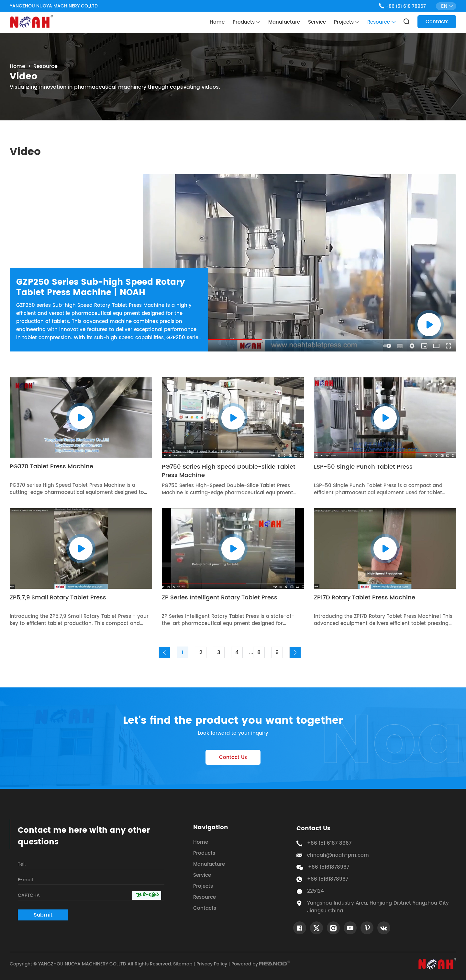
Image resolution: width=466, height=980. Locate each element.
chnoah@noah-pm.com (338, 855)
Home (217, 22)
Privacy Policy (212, 964)
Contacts (437, 22)
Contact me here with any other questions (84, 836)
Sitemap (183, 964)
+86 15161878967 (328, 879)
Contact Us (233, 757)
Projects (347, 22)
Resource (381, 22)
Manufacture (284, 22)
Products (246, 22)
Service (317, 22)
